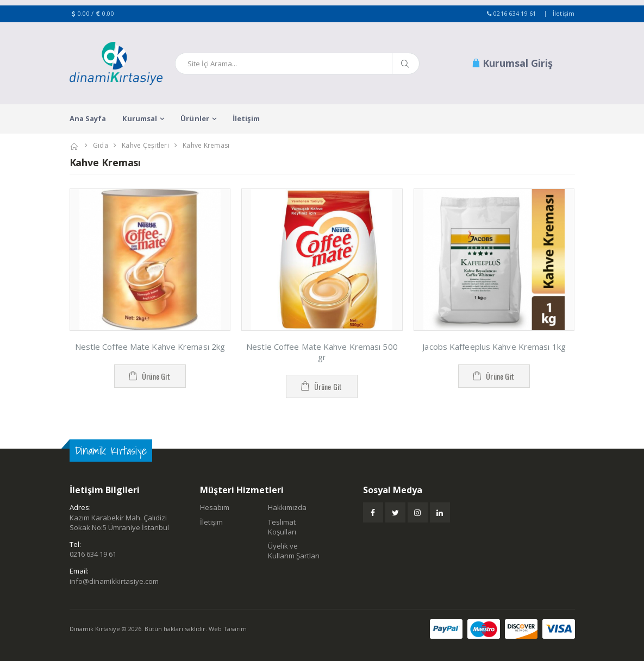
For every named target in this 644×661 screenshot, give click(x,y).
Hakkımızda (287, 507)
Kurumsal (140, 118)
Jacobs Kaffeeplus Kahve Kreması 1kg (494, 347)
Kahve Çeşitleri (145, 145)
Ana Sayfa (88, 118)
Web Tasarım (228, 629)
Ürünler (195, 118)
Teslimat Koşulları (282, 527)
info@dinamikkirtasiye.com (114, 581)
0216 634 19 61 (515, 13)
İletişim (564, 13)
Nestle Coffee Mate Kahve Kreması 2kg (150, 347)
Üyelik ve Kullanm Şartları (294, 551)
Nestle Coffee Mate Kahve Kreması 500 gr (322, 352)
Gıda (101, 145)
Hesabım (215, 507)
